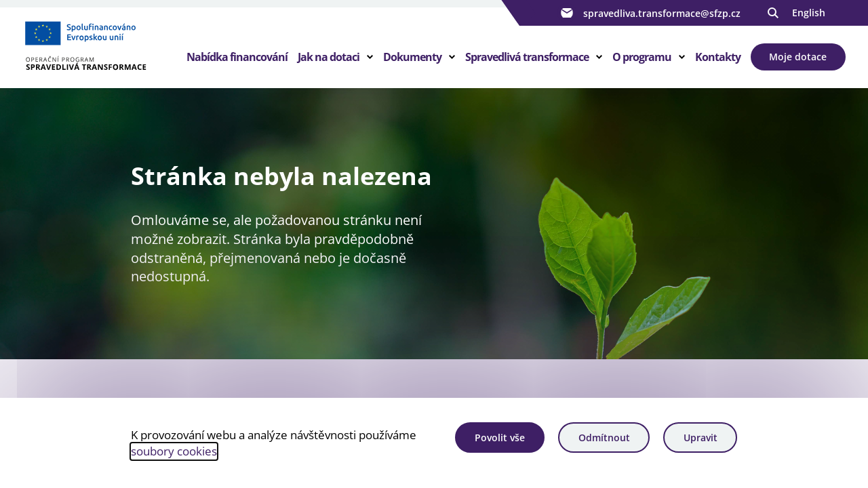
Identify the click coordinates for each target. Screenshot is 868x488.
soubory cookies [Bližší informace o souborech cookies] (174, 451)
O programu (642, 57)
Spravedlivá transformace (527, 57)
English (809, 13)
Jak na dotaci (329, 57)
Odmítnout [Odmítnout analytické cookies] (604, 438)
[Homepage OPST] (104, 48)
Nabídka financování (237, 57)
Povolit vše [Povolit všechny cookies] (500, 438)
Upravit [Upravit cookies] (701, 438)
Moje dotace (798, 57)
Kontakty (718, 57)
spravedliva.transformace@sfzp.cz (649, 13)
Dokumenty (412, 57)
